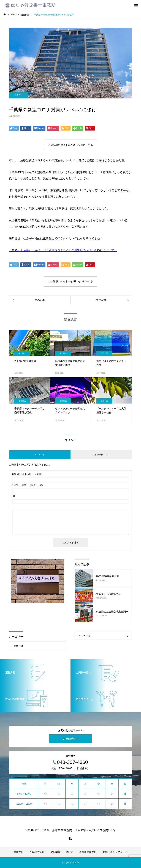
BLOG (70, 852)
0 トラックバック (101, 455)
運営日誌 (19, 95)
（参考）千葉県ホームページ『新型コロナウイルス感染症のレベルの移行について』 (63, 250)
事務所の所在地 (88, 852)
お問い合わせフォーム (115, 852)
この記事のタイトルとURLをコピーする (70, 145)
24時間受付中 (70, 739)
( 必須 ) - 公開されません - (29, 485)
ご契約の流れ (37, 852)
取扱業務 (55, 852)
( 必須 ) (27, 474)
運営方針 (18, 852)
